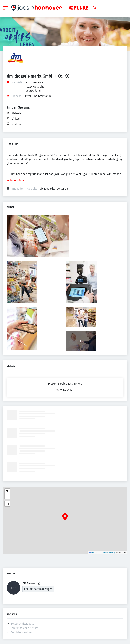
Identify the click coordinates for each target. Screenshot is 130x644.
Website (17, 113)
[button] (65, 517)
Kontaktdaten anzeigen (38, 589)
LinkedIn (17, 119)
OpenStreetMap (108, 553)
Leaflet (93, 553)
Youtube (17, 124)
